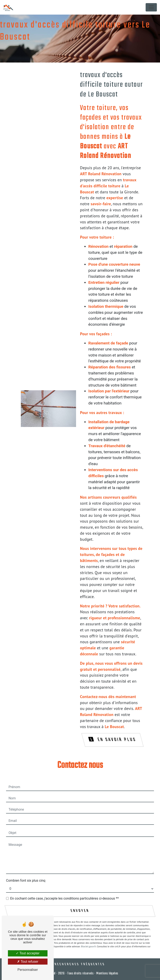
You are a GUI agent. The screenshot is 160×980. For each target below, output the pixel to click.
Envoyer (80, 911)
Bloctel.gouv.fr (88, 946)
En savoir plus (113, 740)
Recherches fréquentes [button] (80, 964)
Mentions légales (107, 973)
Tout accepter (28, 953)
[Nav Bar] (151, 7)
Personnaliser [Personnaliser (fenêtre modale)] (28, 970)
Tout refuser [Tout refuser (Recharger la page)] (28, 962)
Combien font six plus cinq (26, 880)
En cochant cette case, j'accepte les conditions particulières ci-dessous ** (64, 898)
